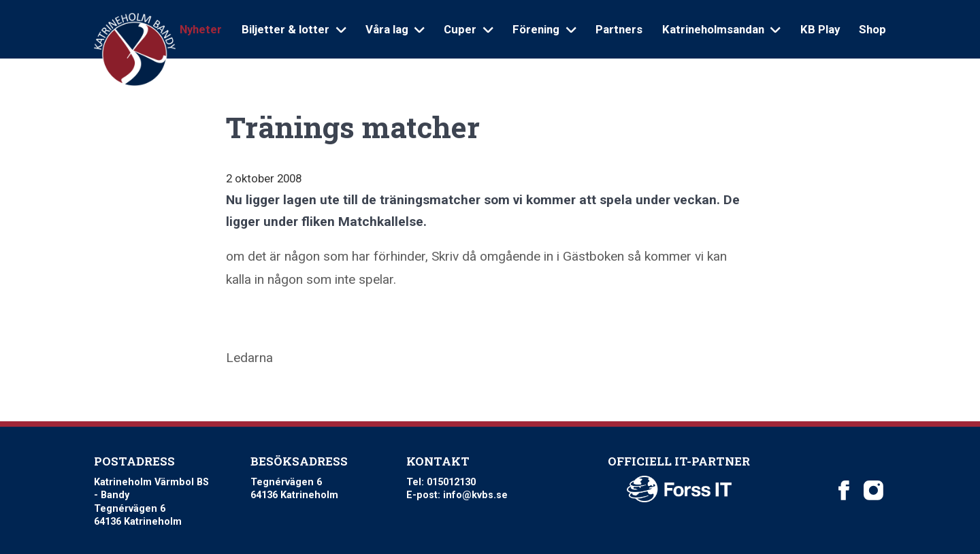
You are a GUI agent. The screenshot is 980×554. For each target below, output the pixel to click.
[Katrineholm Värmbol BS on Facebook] (844, 491)
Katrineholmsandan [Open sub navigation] (721, 29)
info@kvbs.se (475, 495)
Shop (872, 29)
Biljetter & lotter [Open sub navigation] (294, 29)
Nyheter (201, 29)
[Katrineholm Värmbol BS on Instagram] (873, 491)
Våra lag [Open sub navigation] (395, 29)
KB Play (820, 29)
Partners (619, 29)
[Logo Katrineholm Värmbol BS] (134, 50)
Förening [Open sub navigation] (544, 29)
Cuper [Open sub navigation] (468, 29)
